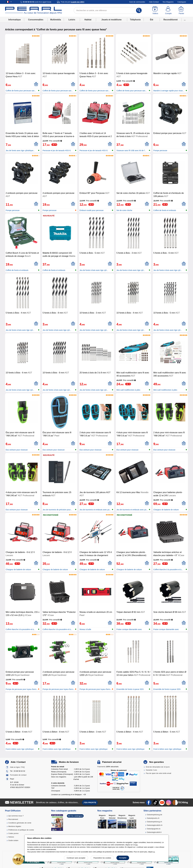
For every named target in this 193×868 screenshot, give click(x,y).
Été (152, 20)
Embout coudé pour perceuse (92, 210)
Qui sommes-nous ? (16, 816)
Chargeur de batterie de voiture (166, 510)
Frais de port (73, 2)
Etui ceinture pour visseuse (17, 450)
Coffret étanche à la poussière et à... (168, 569)
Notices (11, 837)
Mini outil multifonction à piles (128, 390)
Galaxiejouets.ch (153, 818)
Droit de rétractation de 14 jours (158, 767)
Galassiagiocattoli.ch (155, 825)
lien (136, 845)
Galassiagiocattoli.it (154, 832)
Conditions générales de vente (20, 823)
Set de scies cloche (124, 210)
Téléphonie (135, 20)
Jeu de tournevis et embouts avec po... (95, 510)
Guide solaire (13, 840)
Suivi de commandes (137, 2)
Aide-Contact (154, 2)
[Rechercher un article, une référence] (108, 10)
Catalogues (182, 2)
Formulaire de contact (18, 775)
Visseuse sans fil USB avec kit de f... (131, 150)
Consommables (36, 20)
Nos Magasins (168, 2)
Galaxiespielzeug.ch (154, 822)
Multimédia (56, 20)
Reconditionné (171, 20)
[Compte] (168, 10)
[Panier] (181, 10)
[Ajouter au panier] (36, 84)
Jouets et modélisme (111, 20)
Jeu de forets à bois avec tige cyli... (94, 270)
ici (154, 852)
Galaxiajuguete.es (154, 829)
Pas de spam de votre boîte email (159, 773)
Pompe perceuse (160, 150)
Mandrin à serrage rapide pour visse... (169, 91)
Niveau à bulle (85, 629)
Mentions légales (15, 826)
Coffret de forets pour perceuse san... (21, 91)
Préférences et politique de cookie (21, 830)
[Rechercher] (139, 10)
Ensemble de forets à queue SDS (130, 689)
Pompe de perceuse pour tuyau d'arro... (22, 689)
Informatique (15, 20)
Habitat (88, 20)
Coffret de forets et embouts (165, 210)
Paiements (108, 767)
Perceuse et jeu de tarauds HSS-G (57, 150)
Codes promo (13, 833)
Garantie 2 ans (151, 770)
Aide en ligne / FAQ (17, 767)
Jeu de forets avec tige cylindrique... (20, 150)
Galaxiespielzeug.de (154, 815)
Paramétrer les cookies (102, 858)
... (185, 20)
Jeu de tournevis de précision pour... (57, 510)
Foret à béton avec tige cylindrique (20, 749)
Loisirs (72, 20)
